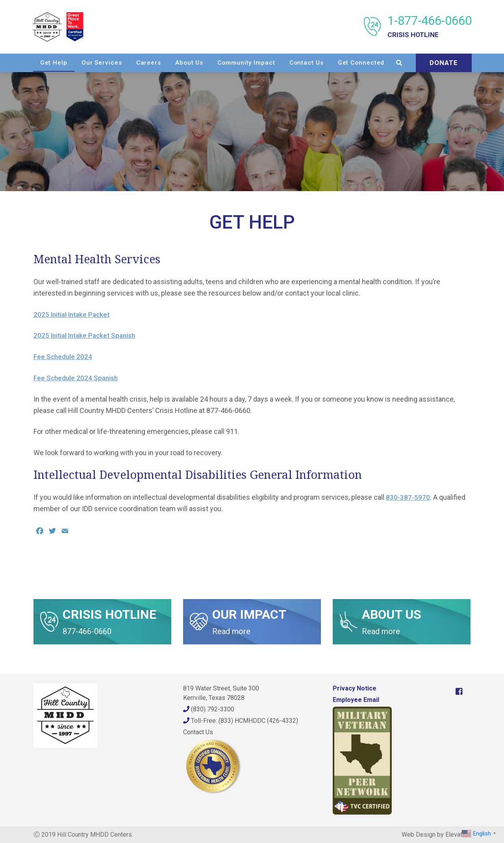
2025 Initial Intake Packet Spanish (87, 335)
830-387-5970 (408, 497)
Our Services (165, 62)
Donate (443, 80)
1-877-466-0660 (428, 27)
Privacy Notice (355, 688)
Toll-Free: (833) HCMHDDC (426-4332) (241, 721)
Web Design (419, 835)
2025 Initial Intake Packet (74, 314)
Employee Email (356, 700)
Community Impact (309, 62)
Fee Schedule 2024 (64, 356)
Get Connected (424, 62)
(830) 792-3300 (209, 709)
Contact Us (370, 62)
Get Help (117, 62)
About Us (253, 62)
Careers (212, 62)
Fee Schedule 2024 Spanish (77, 378)
